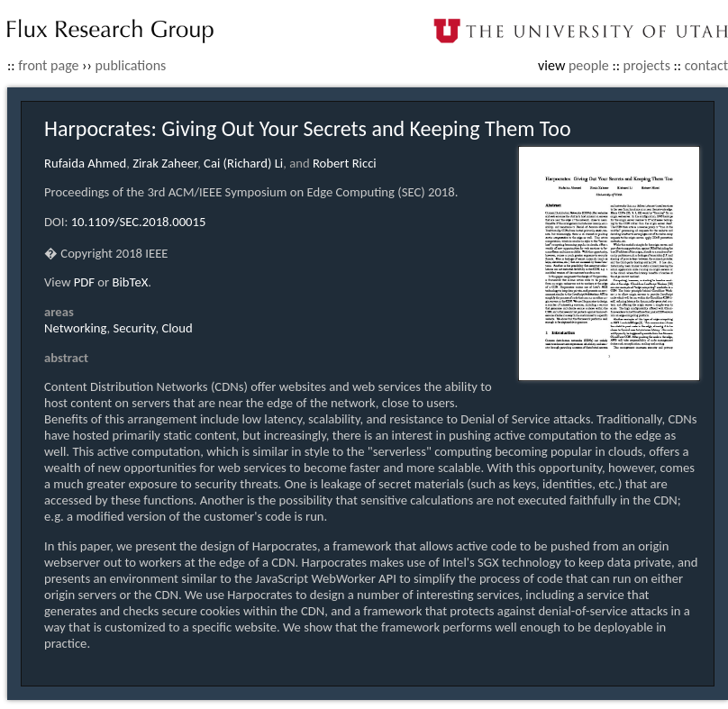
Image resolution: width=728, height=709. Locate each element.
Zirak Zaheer (165, 163)
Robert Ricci (345, 163)
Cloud (177, 328)
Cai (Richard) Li (243, 163)
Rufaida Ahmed (85, 163)
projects (647, 65)
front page (48, 65)
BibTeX (131, 282)
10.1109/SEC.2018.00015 (139, 222)
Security (135, 328)
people (589, 65)
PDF (84, 282)
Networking (76, 328)
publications (131, 65)
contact (706, 65)
